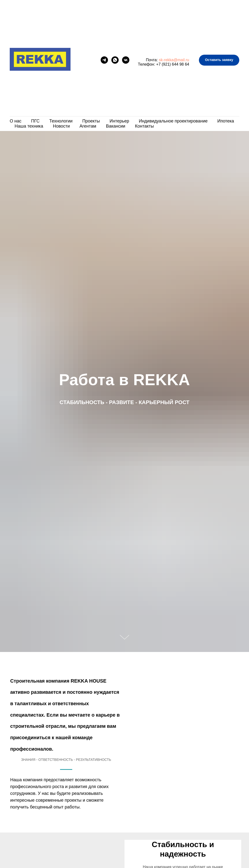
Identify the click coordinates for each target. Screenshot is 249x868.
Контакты (144, 126)
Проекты (91, 121)
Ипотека (226, 121)
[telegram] (104, 60)
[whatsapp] (115, 60)
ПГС (35, 121)
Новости (61, 126)
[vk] (126, 60)
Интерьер (119, 121)
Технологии (61, 121)
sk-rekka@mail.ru (174, 60)
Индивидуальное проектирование (173, 121)
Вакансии (116, 126)
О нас (16, 121)
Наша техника (29, 126)
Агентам (88, 126)
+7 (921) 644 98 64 (173, 64)
